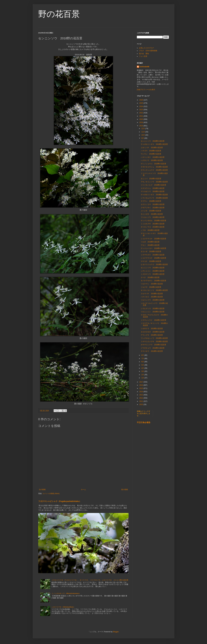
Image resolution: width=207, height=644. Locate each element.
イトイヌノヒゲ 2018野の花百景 (153, 185)
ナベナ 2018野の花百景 (150, 277)
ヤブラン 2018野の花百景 (152, 201)
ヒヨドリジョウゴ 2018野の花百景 (154, 265)
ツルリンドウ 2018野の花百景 (153, 300)
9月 (143, 138)
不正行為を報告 (144, 422)
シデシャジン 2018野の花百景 (153, 271)
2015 (141, 388)
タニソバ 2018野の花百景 (151, 179)
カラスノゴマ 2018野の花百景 (153, 204)
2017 (141, 382)
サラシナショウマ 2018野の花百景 (154, 170)
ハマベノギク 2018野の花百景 (153, 157)
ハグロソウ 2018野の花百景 (152, 160)
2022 (141, 113)
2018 (141, 126)
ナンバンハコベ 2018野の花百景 (153, 248)
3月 (143, 371)
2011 (141, 401)
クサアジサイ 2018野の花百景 (153, 208)
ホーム (83, 490)
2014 (141, 392)
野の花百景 (59, 14)
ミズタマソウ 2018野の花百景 (153, 274)
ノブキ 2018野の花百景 (150, 230)
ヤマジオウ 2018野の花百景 (152, 351)
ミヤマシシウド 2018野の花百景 (153, 320)
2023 (141, 110)
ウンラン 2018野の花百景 (151, 154)
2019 (141, 122)
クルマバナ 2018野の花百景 (152, 294)
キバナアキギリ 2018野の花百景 (153, 281)
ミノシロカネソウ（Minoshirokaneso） (66, 593)
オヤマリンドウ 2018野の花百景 (153, 345)
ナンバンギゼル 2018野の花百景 (153, 221)
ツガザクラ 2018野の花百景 (152, 329)
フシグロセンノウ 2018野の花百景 (154, 338)
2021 (141, 116)
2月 (143, 375)
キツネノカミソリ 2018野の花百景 (154, 290)
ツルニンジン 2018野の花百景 (153, 312)
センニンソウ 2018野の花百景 (153, 141)
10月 (143, 135)
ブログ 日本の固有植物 (148, 51)
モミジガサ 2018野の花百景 (152, 214)
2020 (141, 119)
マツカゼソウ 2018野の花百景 (153, 191)
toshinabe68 (144, 67)
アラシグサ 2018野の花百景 (152, 335)
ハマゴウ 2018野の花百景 (151, 151)
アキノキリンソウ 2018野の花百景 (154, 182)
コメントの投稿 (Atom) (51, 494)
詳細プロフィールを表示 (146, 90)
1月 (143, 378)
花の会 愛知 (144, 54)
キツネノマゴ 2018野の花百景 (153, 227)
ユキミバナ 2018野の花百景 (152, 148)
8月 (143, 355)
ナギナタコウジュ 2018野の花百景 (154, 167)
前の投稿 (125, 490)
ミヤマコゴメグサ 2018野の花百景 (154, 342)
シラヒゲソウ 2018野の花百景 (153, 309)
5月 (143, 365)
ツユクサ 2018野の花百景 (151, 287)
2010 (141, 404)
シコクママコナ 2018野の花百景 (153, 239)
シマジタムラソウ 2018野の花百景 (154, 198)
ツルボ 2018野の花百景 (150, 242)
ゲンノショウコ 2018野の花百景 (153, 164)
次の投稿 (42, 490)
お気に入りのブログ (146, 48)
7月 (143, 359)
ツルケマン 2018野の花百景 (152, 284)
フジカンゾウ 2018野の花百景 (153, 217)
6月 (143, 362)
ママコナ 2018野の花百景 (151, 261)
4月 (143, 368)
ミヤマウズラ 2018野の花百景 (153, 255)
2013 (141, 395)
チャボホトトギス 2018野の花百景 (154, 144)
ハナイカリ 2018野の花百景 (152, 297)
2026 (141, 100)
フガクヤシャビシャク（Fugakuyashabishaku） (60, 501)
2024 (141, 106)
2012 (141, 398)
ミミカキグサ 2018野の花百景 (153, 224)
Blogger (116, 632)
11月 (143, 132)
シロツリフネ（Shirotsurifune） (63, 607)
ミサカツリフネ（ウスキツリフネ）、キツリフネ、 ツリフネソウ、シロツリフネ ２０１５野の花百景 (90, 580)
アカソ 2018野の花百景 (150, 245)
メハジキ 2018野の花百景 (151, 211)
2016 (141, 385)
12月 (143, 129)
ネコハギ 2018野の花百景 (151, 252)
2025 (141, 103)
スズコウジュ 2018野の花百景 (153, 188)
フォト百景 (143, 56)
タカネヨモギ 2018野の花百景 (153, 332)
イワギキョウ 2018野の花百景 (153, 348)
